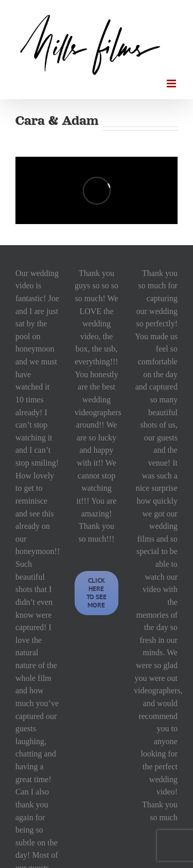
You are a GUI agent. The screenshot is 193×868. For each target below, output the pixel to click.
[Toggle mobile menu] (172, 84)
